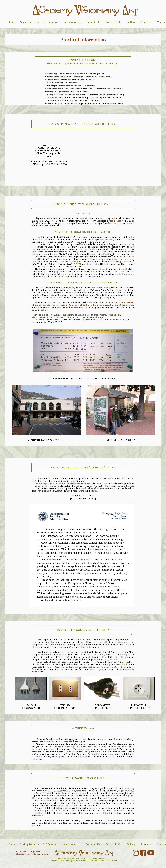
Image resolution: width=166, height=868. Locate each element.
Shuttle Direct (65, 254)
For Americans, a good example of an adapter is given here (83, 671)
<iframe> (103, 156)
